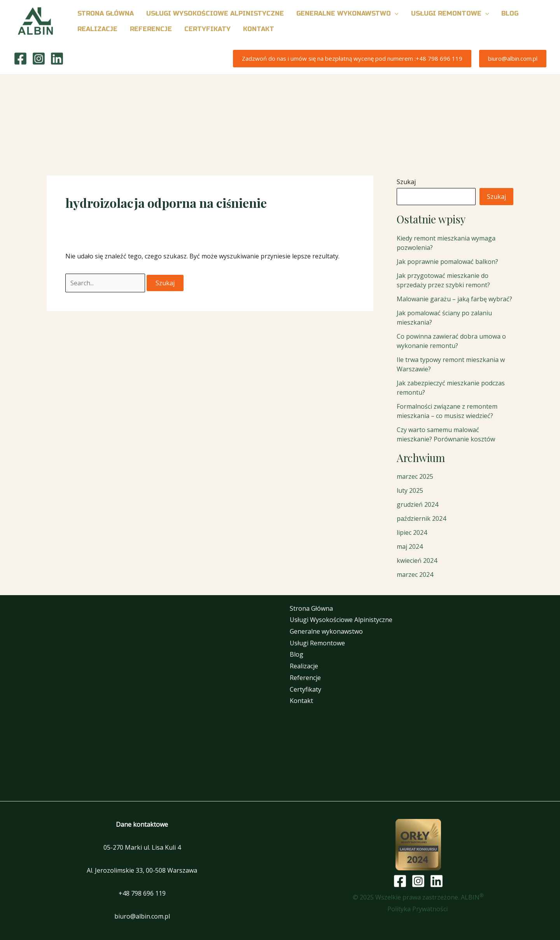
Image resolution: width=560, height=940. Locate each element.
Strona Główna (311, 608)
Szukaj (406, 182)
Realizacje (304, 666)
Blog (297, 654)
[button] (395, 14)
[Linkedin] (57, 59)
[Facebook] (20, 59)
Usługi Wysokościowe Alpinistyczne (341, 620)
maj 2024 (410, 546)
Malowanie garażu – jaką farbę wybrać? (454, 299)
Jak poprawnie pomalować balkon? (447, 262)
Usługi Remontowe (317, 643)
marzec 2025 (415, 476)
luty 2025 (410, 490)
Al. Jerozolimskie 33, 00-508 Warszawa (142, 870)
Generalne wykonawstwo (326, 631)
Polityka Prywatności (418, 909)
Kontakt (301, 701)
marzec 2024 (415, 575)
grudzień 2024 (417, 504)
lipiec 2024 (412, 532)
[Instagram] (39, 59)
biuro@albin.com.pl (142, 916)
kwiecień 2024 (417, 560)
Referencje (305, 678)
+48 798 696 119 (142, 893)
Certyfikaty (305, 689)
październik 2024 (421, 518)
